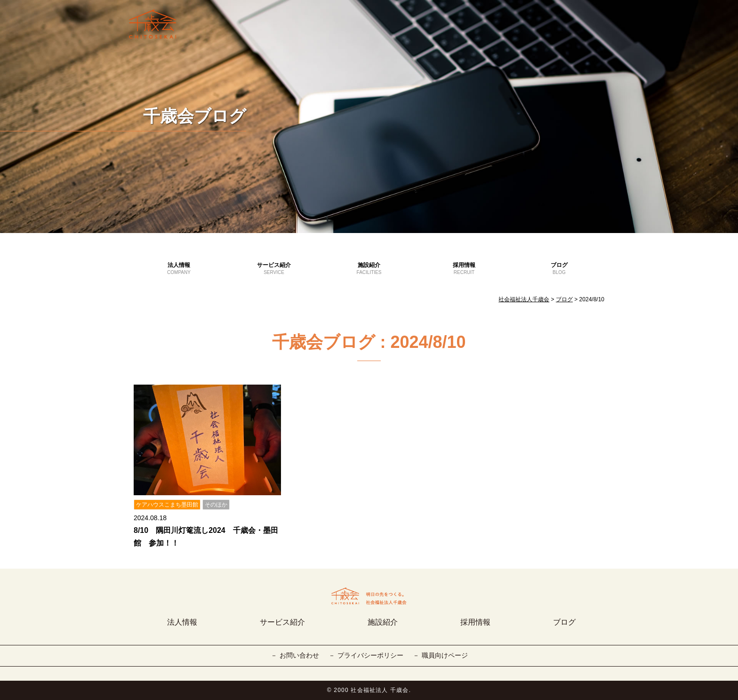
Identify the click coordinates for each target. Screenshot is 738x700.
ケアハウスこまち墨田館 (167, 505)
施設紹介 (369, 269)
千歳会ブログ (195, 116)
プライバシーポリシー (370, 655)
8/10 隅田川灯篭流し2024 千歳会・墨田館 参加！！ (206, 537)
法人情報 (179, 269)
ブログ (559, 269)
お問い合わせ (299, 655)
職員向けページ (445, 655)
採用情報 (464, 269)
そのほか (216, 505)
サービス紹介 (274, 269)
